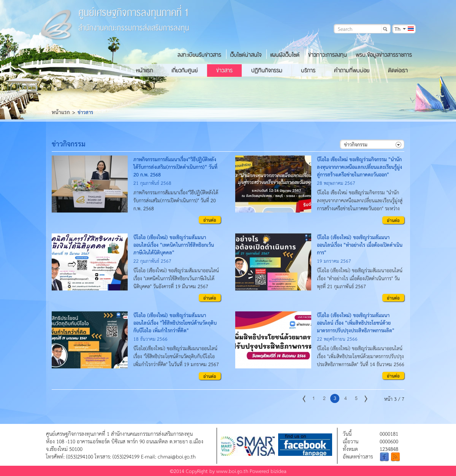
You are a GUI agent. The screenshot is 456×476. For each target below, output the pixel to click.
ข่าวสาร (224, 70)
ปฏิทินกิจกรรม (267, 70)
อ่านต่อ (210, 220)
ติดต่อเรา (398, 70)
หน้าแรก (144, 70)
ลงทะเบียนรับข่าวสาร (199, 55)
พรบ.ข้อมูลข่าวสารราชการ (384, 55)
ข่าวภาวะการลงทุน (328, 55)
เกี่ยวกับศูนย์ (184, 70)
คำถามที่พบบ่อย (352, 70)
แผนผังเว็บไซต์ (285, 55)
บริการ (308, 70)
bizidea (279, 471)
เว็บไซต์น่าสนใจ (246, 55)
